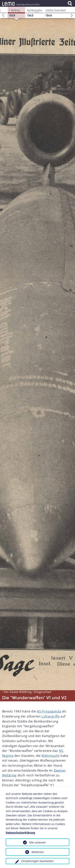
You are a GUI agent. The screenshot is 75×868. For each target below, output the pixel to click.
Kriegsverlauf (43, 691)
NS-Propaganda (49, 711)
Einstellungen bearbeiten (37, 861)
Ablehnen (38, 852)
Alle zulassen (37, 842)
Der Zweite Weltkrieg (18, 691)
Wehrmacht (51, 755)
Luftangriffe (51, 716)
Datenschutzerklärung (20, 833)
